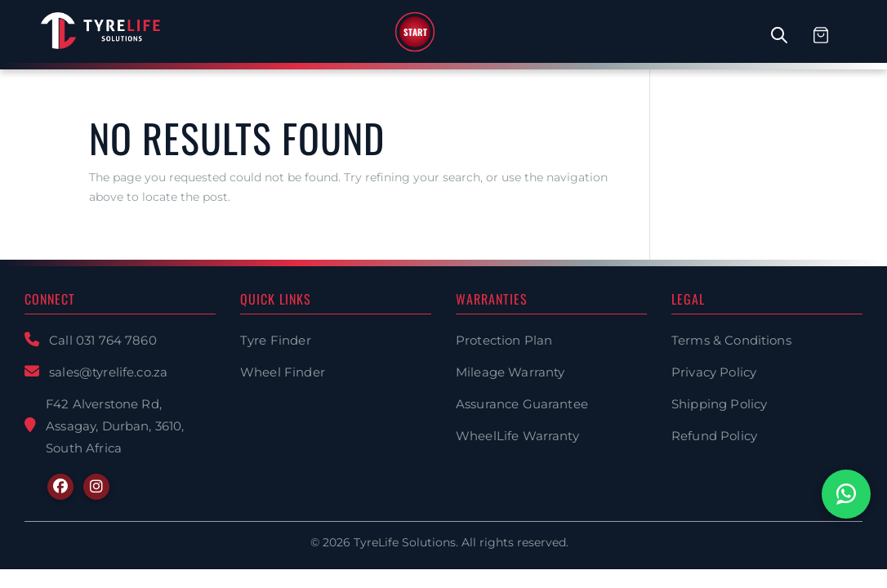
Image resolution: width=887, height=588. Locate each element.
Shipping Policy (719, 404)
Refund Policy (714, 436)
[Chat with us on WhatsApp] (846, 494)
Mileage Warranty (510, 372)
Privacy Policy (714, 372)
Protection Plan (504, 340)
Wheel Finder (283, 372)
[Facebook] (60, 487)
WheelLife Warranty (517, 436)
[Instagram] (96, 487)
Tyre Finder (276, 340)
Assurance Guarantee (522, 404)
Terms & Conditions (731, 340)
